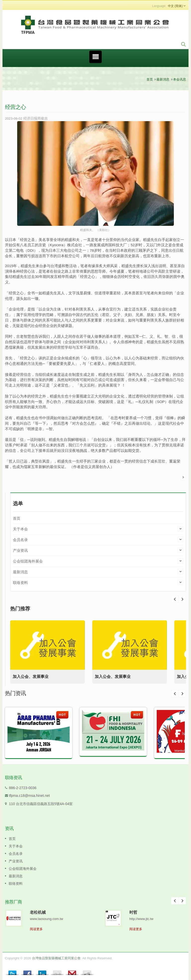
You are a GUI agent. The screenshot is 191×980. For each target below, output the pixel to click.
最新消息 (163, 79)
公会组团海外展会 (28, 561)
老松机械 (38, 912)
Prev (182, 599)
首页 (150, 79)
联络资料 (20, 583)
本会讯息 (180, 79)
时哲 (133, 912)
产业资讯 (20, 550)
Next (175, 599)
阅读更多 (36, 929)
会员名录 (20, 540)
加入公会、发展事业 (31, 677)
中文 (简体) (175, 6)
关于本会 (20, 529)
